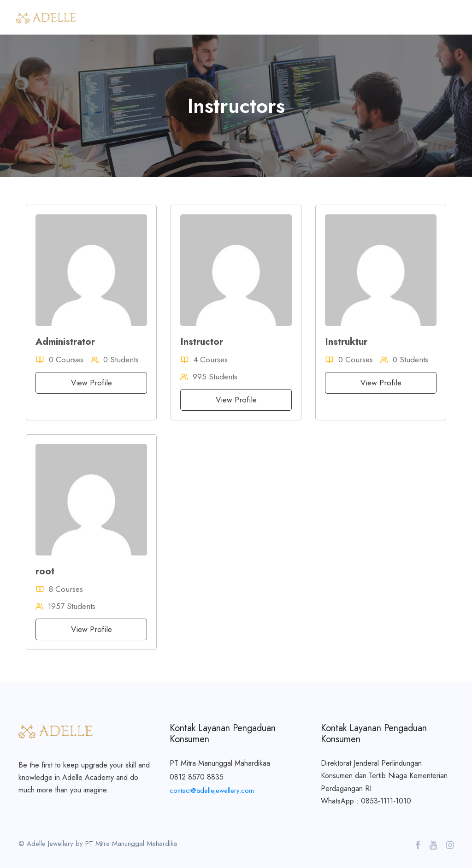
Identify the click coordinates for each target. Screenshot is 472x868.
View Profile (91, 383)
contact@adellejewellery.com (212, 791)
